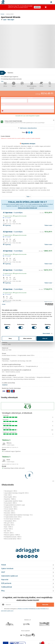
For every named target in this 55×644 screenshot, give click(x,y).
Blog (3, 591)
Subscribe (45, 605)
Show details (46, 333)
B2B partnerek (6, 583)
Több (2, 81)
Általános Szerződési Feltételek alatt (28, 208)
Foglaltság (7, 225)
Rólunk (4, 565)
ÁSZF (3, 572)
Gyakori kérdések (7, 569)
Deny (10, 338)
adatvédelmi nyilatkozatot (7, 611)
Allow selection (27, 338)
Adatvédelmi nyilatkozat (9, 576)
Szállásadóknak (7, 587)
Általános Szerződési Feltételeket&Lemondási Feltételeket (32, 609)
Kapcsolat (5, 580)
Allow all (45, 338)
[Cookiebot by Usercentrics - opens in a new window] (46, 304)
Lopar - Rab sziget (9, 20)
